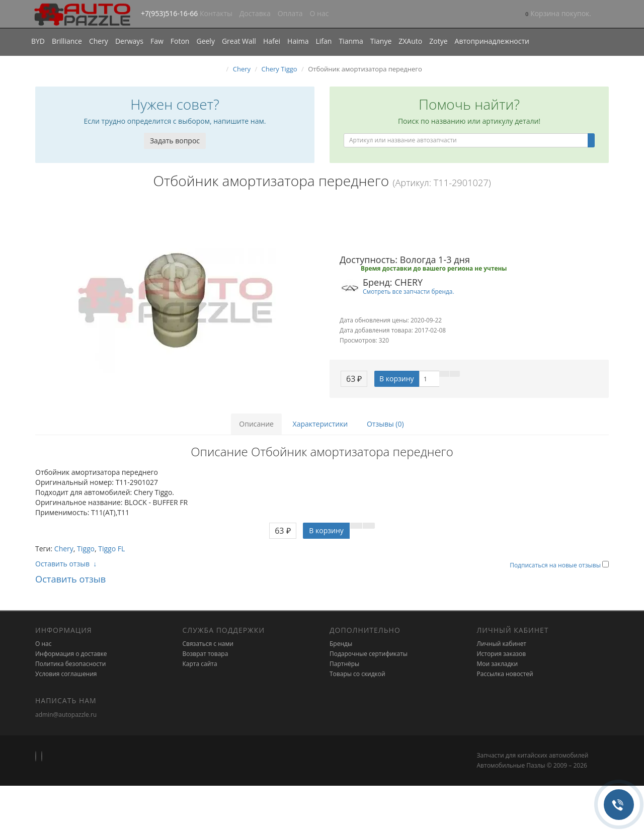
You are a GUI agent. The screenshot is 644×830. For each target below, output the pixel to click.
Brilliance (67, 41)
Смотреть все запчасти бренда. (409, 291)
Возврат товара (206, 654)
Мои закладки (498, 664)
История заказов (502, 654)
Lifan (324, 41)
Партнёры (344, 664)
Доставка (255, 13)
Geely (205, 41)
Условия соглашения (66, 674)
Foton (180, 41)
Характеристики (320, 424)
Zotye (438, 41)
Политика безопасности (70, 664)
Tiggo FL (111, 549)
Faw (157, 41)
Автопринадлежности (492, 41)
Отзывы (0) (385, 424)
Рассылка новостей (505, 674)
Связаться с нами (208, 644)
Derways (129, 41)
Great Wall (239, 41)
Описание (256, 424)
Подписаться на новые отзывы (556, 565)
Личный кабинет (502, 644)
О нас (319, 13)
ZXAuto (410, 41)
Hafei (272, 41)
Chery (99, 41)
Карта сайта (200, 664)
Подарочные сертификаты (369, 654)
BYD (38, 41)
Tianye (381, 41)
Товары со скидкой (357, 674)
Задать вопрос (175, 141)
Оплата (290, 13)
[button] (558, 14)
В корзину (396, 379)
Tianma (351, 41)
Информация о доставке (71, 654)
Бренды (341, 644)
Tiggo (86, 549)
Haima (298, 41)
